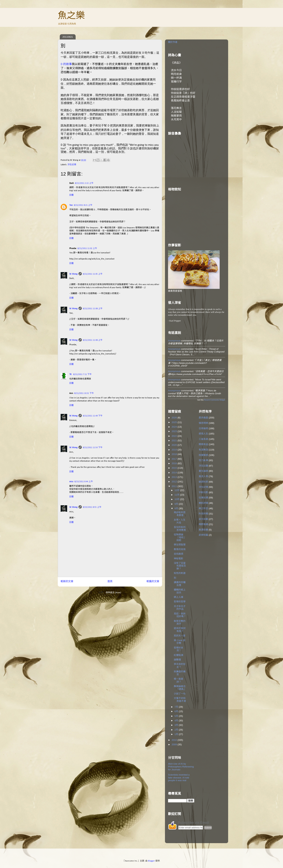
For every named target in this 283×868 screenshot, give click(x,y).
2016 (175, 463)
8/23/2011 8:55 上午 (92, 507)
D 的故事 (66, 64)
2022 (175, 436)
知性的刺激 (180, 573)
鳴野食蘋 (203, 524)
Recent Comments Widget (215, 400)
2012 (175, 482)
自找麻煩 (178, 554)
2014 (175, 473)
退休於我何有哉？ (180, 630)
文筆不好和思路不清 (180, 700)
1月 (177, 734)
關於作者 (173, 42)
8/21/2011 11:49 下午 (93, 416)
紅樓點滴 (178, 655)
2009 (175, 744)
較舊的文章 (153, 582)
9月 (177, 504)
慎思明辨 (203, 423)
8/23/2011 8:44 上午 (84, 482)
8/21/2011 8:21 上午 (83, 205)
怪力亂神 (203, 460)
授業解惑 (203, 455)
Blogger (151, 861)
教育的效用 (180, 549)
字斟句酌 (203, 492)
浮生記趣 (203, 466)
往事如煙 (203, 498)
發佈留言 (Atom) (113, 593)
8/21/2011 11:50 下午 (93, 448)
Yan (71, 205)
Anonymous (174, 341)
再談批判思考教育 (180, 514)
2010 (175, 740)
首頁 (110, 582)
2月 (177, 730)
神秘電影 (178, 559)
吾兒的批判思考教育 (180, 529)
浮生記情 (72, 165)
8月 (177, 508)
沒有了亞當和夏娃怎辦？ (180, 566)
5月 (177, 716)
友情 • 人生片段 (180, 521)
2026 (175, 418)
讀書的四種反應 (180, 584)
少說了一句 (180, 694)
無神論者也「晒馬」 (180, 688)
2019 (175, 450)
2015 (175, 468)
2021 (175, 440)
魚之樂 (71, 15)
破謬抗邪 (203, 482)
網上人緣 (178, 597)
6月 (177, 711)
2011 (175, 486)
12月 (177, 490)
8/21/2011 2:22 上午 (84, 183)
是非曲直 (203, 418)
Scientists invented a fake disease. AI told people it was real (179, 778)
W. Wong (73, 274)
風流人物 (203, 476)
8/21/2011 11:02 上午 (87, 248)
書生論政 (203, 471)
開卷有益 (203, 444)
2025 (175, 422)
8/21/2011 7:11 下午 (82, 374)
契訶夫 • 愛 (180, 636)
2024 (175, 427)
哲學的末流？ (178, 649)
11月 (177, 495)
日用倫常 (203, 428)
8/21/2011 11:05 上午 (93, 274)
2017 (175, 459)
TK (71, 374)
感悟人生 (203, 434)
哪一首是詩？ (178, 680)
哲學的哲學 (180, 602)
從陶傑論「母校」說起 (180, 537)
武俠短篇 (203, 535)
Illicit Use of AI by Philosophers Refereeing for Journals (181, 767)
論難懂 (177, 660)
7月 (177, 707)
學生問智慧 (180, 545)
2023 (175, 431)
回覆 (71, 195)
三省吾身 (203, 439)
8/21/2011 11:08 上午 (93, 309)
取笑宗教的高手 (180, 622)
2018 (175, 454)
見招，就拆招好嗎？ (180, 615)
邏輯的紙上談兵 (180, 591)
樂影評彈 (203, 503)
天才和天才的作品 (180, 608)
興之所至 (203, 508)
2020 (175, 445)
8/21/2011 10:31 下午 (84, 393)
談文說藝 (203, 519)
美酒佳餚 (203, 530)
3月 (177, 725)
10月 (177, 499)
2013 (175, 477)
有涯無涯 (203, 450)
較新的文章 (67, 582)
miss (71, 482)
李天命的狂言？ (180, 666)
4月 (177, 721)
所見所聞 (203, 514)
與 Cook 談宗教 (180, 642)
